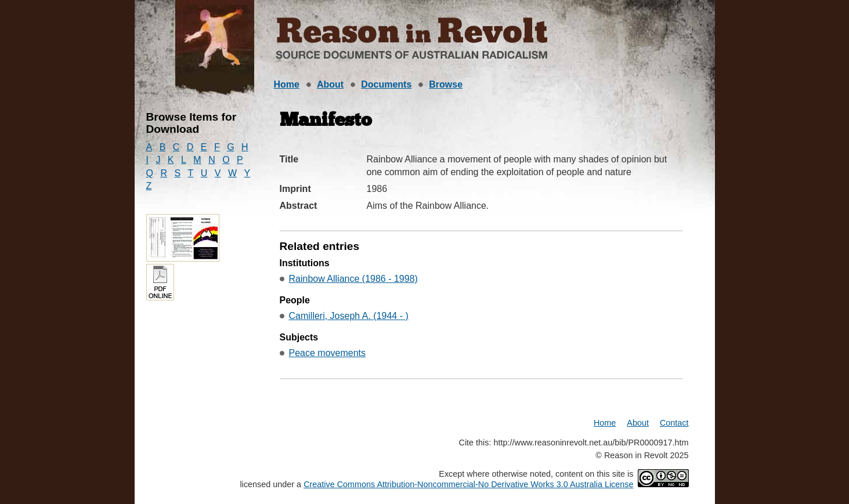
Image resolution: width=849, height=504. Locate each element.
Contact (674, 423)
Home (287, 84)
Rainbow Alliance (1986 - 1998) (353, 279)
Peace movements (328, 353)
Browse (446, 84)
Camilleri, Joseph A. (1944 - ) (349, 316)
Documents (386, 84)
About (330, 84)
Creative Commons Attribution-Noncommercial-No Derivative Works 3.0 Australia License (468, 484)
